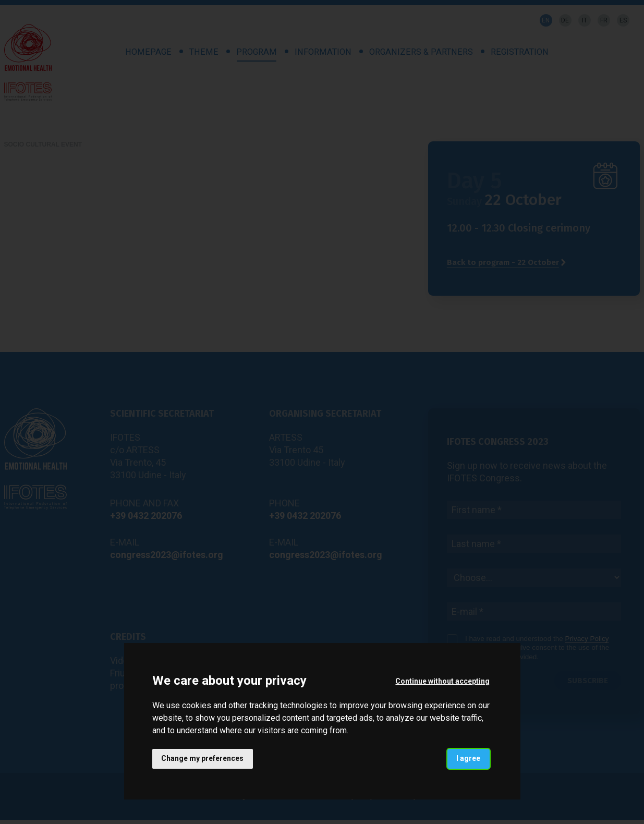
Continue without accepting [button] (442, 681)
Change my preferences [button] (203, 758)
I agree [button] (468, 758)
